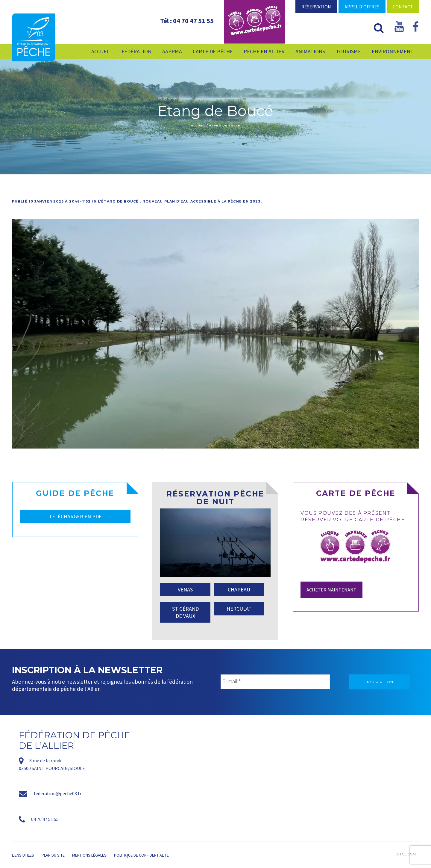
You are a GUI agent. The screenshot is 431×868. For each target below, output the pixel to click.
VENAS (185, 590)
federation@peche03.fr (58, 793)
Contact (403, 7)
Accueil (198, 125)
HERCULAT (239, 609)
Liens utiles (23, 855)
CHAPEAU (239, 590)
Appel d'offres (362, 7)
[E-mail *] (275, 682)
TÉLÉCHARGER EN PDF (75, 516)
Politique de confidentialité (141, 855)
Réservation (316, 7)
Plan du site (53, 855)
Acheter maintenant (331, 590)
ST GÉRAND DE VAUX (185, 612)
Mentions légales (89, 855)
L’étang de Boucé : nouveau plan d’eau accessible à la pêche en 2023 (179, 201)
